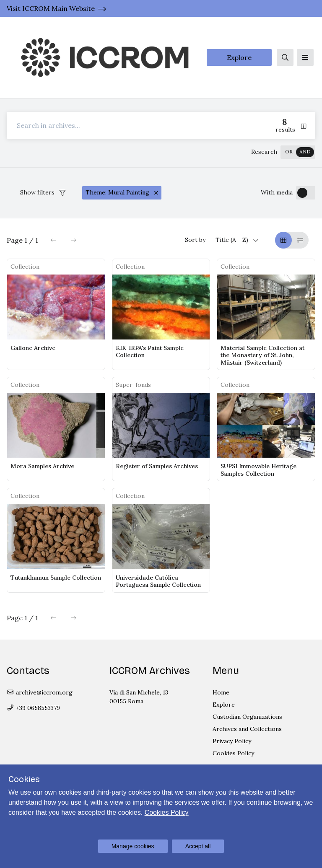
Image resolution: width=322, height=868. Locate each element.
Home (221, 692)
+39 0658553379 (33, 708)
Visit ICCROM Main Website (51, 8)
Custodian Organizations (247, 717)
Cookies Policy (233, 753)
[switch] (298, 152)
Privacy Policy (232, 741)
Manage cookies (133, 846)
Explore (239, 57)
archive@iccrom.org (40, 692)
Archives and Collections (247, 729)
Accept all (198, 846)
